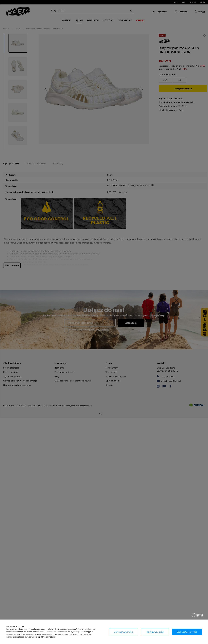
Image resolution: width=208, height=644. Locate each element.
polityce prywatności (48, 637)
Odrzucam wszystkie (124, 632)
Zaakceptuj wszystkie (187, 632)
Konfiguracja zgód (155, 632)
